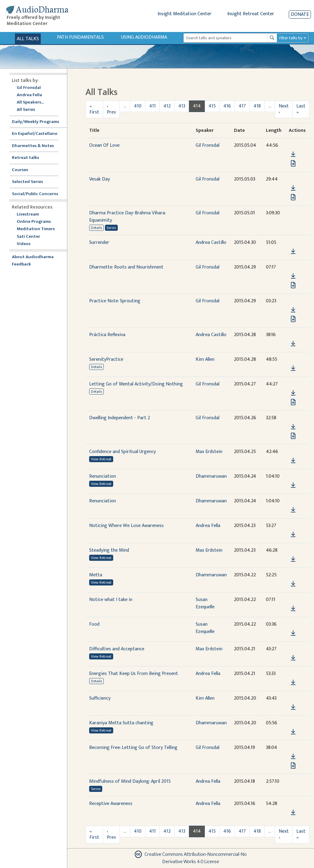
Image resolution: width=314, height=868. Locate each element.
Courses (20, 170)
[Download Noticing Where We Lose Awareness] (293, 535)
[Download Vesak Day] (293, 188)
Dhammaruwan (211, 476)
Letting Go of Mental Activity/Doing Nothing (136, 384)
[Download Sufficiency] (293, 707)
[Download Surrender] (293, 251)
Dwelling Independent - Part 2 (120, 418)
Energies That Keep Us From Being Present (134, 674)
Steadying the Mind (109, 550)
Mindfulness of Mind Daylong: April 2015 (130, 781)
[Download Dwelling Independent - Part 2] (293, 427)
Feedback (21, 264)
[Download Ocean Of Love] (293, 154)
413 (182, 106)
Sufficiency (100, 698)
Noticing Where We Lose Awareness (126, 526)
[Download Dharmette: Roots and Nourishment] (293, 276)
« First (94, 109)
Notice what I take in (111, 600)
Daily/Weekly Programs (39, 122)
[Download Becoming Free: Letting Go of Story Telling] (293, 757)
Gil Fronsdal (29, 88)
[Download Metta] (293, 584)
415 (212, 106)
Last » (301, 109)
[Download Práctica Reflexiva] (293, 344)
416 (227, 106)
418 (257, 106)
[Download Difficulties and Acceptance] (293, 658)
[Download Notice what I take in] (293, 609)
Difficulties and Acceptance (117, 649)
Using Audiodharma (144, 37)
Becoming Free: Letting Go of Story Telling (133, 748)
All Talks (28, 39)
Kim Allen (205, 359)
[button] (293, 145)
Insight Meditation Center (185, 14)
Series (111, 228)
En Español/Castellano (35, 134)
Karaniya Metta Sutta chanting (121, 723)
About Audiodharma (33, 257)
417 (242, 106)
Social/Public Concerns (35, 194)
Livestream (28, 214)
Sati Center (28, 237)
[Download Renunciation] (293, 485)
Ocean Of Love (104, 145)
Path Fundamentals (80, 37)
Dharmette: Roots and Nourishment (126, 267)
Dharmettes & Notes (33, 146)
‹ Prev (111, 109)
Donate (300, 14)
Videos (27, 244)
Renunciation (103, 476)
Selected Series (31, 182)
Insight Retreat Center (251, 14)
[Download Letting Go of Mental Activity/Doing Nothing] (293, 393)
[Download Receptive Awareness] (293, 813)
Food (94, 624)
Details (96, 228)
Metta (96, 575)
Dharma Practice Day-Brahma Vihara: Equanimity (127, 217)
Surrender (99, 242)
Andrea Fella (29, 95)
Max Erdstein (209, 452)
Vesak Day (99, 179)
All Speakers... (30, 102)
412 (167, 106)
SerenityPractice (106, 359)
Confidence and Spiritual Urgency (122, 452)
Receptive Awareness (111, 804)
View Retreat (101, 459)
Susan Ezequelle (205, 603)
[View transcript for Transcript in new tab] (293, 163)
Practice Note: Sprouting (115, 301)
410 (138, 106)
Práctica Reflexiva (107, 335)
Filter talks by (291, 38)
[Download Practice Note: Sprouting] (293, 310)
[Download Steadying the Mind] (293, 559)
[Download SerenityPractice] (293, 368)
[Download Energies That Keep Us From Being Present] (293, 683)
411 (152, 106)
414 (197, 106)
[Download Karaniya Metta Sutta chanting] (293, 732)
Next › (284, 109)
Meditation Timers (36, 229)
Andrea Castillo (211, 242)
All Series (26, 110)
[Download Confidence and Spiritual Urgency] (293, 461)
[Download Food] (293, 633)
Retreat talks (25, 158)
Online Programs (34, 222)
